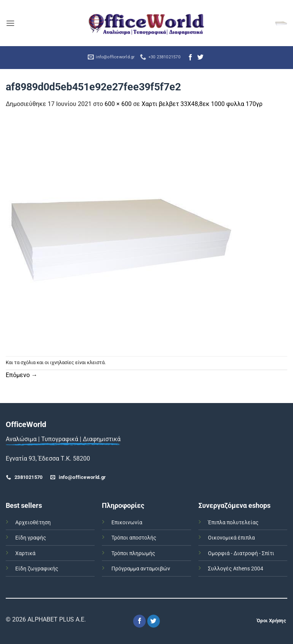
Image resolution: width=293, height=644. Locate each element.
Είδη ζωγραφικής (37, 569)
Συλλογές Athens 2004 (236, 569)
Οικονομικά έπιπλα (231, 538)
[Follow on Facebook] (190, 58)
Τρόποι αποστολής (134, 538)
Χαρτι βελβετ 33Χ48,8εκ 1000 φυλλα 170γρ (202, 104)
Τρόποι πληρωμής (133, 553)
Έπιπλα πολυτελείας (233, 523)
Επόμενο (22, 375)
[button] (10, 23)
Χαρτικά (25, 553)
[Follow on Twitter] (200, 58)
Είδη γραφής (31, 538)
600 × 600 (118, 104)
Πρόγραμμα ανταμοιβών (141, 569)
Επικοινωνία (127, 523)
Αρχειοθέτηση (33, 523)
